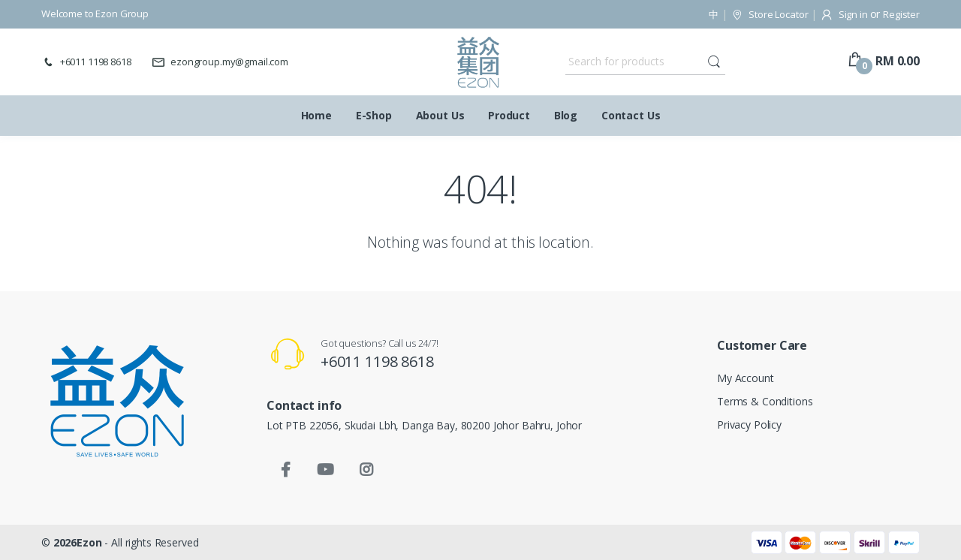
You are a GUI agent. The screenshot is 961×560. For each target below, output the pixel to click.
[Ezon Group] (478, 62)
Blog (566, 115)
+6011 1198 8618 (86, 62)
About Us (440, 115)
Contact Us (631, 115)
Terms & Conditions (765, 401)
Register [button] (901, 14)
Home (316, 115)
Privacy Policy (749, 425)
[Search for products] (635, 61)
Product (509, 115)
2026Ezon (79, 542)
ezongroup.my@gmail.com (220, 62)
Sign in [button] (845, 14)
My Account (746, 378)
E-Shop (374, 115)
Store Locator (770, 14)
